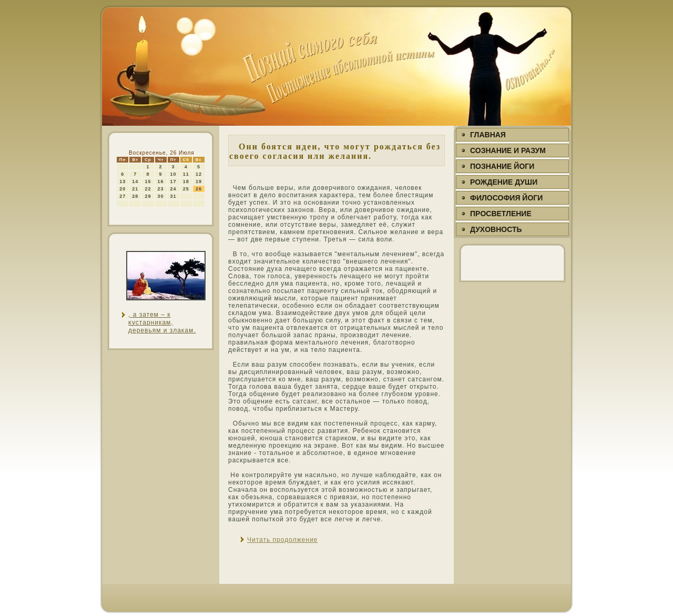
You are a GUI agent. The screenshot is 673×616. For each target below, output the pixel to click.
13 (123, 181)
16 (161, 181)
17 (174, 181)
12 (199, 174)
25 (186, 189)
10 (174, 174)
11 (186, 174)
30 (161, 196)
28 (135, 196)
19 (199, 181)
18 (186, 181)
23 (161, 189)
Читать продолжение (282, 540)
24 (174, 189)
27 (123, 196)
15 (148, 181)
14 (135, 181)
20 (123, 189)
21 (135, 189)
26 (199, 189)
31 (174, 196)
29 (148, 196)
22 (148, 189)
